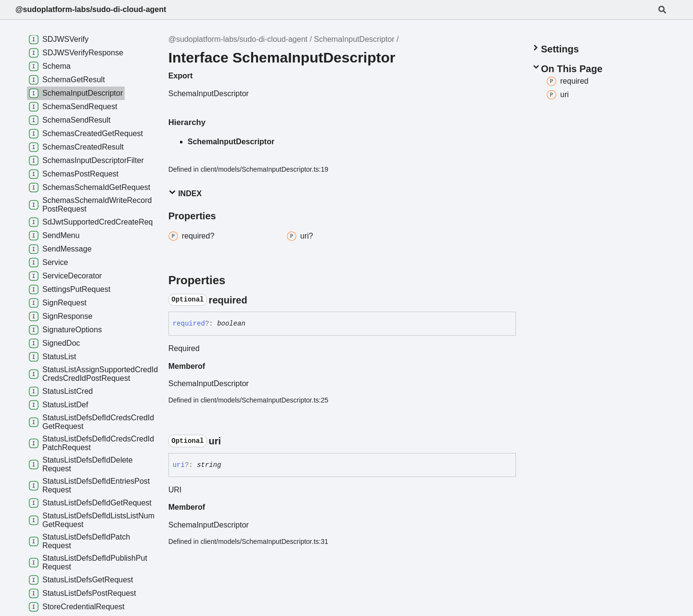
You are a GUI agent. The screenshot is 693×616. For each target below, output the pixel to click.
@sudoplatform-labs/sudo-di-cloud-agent (91, 9)
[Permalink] (256, 300)
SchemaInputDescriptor (354, 39)
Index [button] (185, 193)
